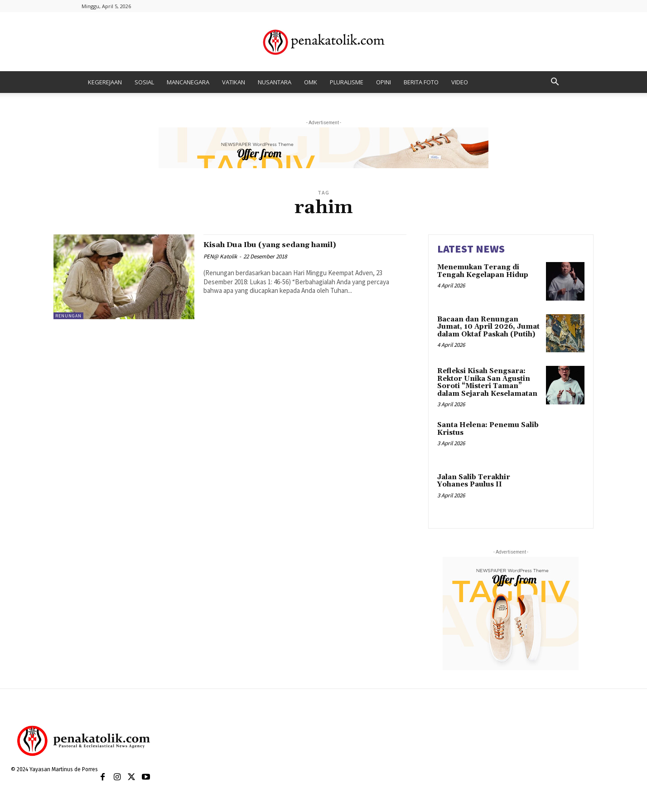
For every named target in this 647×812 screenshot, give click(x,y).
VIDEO (460, 82)
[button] (555, 83)
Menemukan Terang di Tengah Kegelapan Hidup (483, 271)
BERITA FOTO (421, 82)
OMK (311, 82)
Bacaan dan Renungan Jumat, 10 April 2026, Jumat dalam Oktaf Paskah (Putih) (488, 327)
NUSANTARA (275, 82)
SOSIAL (144, 82)
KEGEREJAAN (105, 82)
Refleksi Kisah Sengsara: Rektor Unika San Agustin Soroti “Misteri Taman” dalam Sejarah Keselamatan (487, 382)
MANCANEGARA (188, 82)
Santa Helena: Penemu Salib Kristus (488, 429)
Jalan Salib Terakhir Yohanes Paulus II (474, 481)
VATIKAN (234, 82)
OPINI (384, 82)
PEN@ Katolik (220, 256)
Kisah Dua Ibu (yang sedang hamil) (291, 244)
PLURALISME (347, 82)
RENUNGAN (68, 316)
